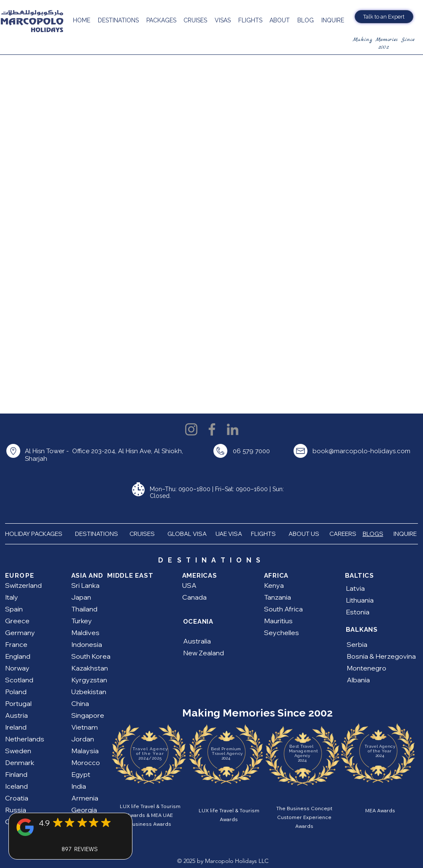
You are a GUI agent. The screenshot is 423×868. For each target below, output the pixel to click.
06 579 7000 (251, 451)
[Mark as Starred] (58, 823)
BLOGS (373, 534)
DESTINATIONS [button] (97, 534)
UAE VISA (229, 534)
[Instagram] (191, 429)
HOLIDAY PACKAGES (37, 534)
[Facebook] (212, 429)
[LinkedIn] (233, 429)
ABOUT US (304, 534)
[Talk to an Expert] (384, 17)
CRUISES (142, 534)
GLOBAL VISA (189, 534)
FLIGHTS (264, 534)
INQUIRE (406, 534)
